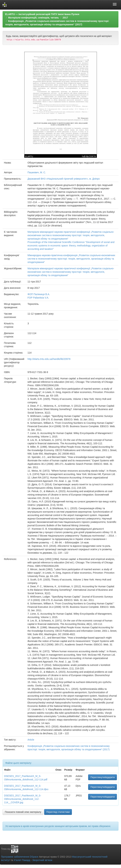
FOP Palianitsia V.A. (38, 298)
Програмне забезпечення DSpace (20, 857)
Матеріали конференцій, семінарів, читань (34, 18)
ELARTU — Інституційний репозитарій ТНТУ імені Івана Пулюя (42, 14)
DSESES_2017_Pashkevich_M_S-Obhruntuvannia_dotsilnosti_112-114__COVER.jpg (23, 799)
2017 (65, 18)
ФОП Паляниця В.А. (39, 294)
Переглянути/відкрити (103, 777)
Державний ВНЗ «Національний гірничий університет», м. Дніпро (64, 179)
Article (31, 740)
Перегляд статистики (58, 812)
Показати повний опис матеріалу (23, 812)
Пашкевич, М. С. (37, 172)
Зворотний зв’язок (42, 860)
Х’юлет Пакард (22, 860)
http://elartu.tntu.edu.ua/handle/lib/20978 (49, 359)
